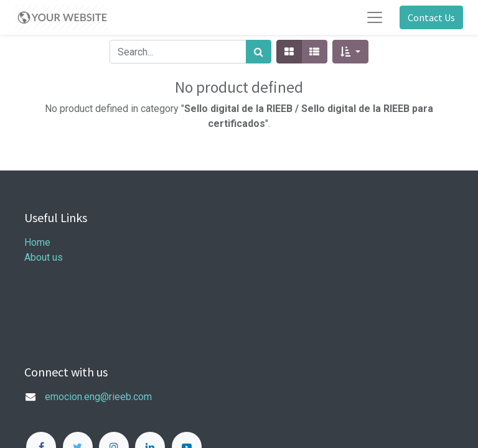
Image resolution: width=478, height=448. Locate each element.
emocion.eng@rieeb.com (98, 397)
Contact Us (431, 17)
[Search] (259, 52)
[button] (350, 52)
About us (44, 257)
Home (37, 242)
